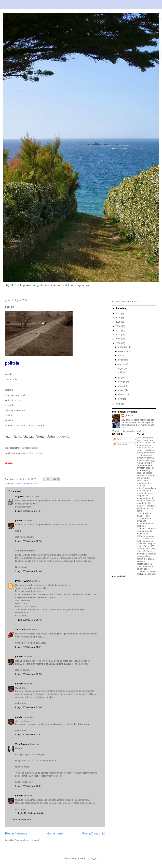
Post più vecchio (93, 833)
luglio (121, 368)
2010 (118, 343)
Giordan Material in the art (128, 301)
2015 (118, 322)
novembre (123, 351)
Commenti (121, 444)
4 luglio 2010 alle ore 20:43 (28, 620)
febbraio (123, 394)
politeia (121, 372)
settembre (123, 360)
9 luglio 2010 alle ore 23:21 (28, 786)
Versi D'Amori (22, 744)
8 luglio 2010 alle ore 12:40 (28, 707)
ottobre (122, 356)
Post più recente (16, 833)
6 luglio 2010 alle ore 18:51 (28, 647)
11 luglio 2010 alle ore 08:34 (29, 813)
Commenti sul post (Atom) (28, 840)
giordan (19, 521)
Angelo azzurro (23, 496)
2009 (118, 404)
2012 (118, 335)
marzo (122, 390)
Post (118, 439)
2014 (118, 326)
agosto (122, 364)
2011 (118, 339)
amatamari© (22, 629)
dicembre (123, 347)
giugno (122, 377)
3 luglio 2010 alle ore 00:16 (28, 541)
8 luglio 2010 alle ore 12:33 (28, 674)
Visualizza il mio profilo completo (128, 431)
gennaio (123, 399)
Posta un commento (22, 820)
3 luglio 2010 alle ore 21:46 (28, 571)
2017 (118, 313)
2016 (118, 318)
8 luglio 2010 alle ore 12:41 (28, 735)
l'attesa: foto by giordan (26, 484)
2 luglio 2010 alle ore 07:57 (28, 511)
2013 (118, 330)
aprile (121, 386)
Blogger (93, 858)
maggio (122, 382)
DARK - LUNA (22, 581)
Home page (55, 833)
